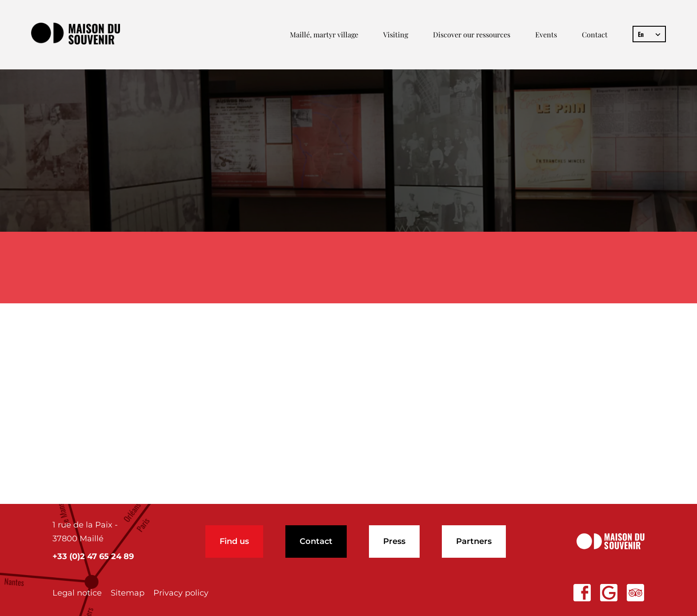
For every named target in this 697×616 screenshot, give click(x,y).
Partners (474, 541)
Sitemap (128, 593)
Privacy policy (181, 593)
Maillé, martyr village (324, 34)
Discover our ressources (472, 34)
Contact (595, 34)
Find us (234, 541)
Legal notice (77, 593)
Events (546, 34)
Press (394, 541)
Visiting (396, 34)
